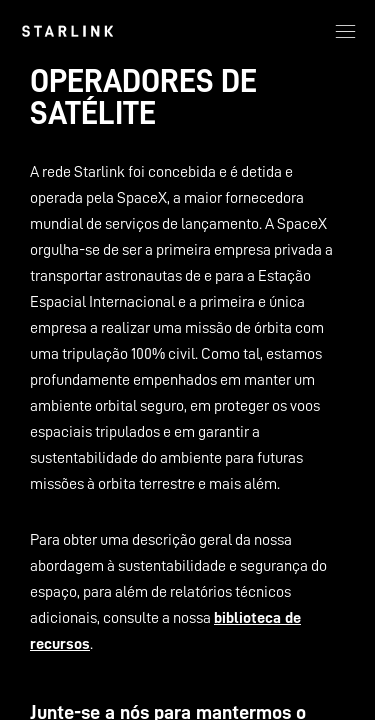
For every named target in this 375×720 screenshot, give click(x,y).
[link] (67, 31)
